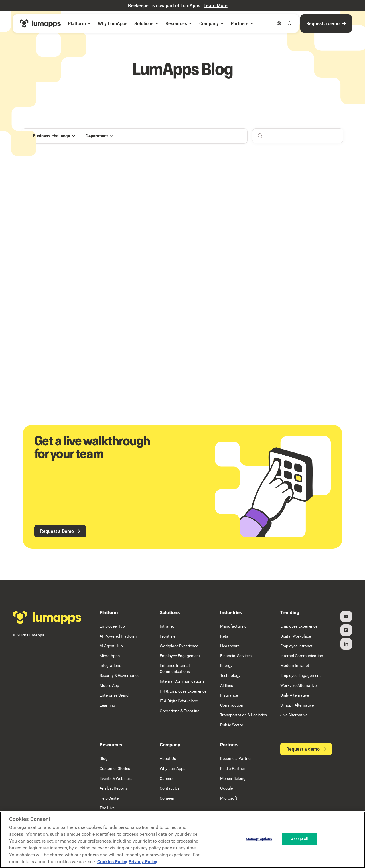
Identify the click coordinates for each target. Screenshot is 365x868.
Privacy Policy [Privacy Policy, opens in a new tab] (143, 862)
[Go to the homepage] (47, 618)
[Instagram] (346, 630)
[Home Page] (40, 24)
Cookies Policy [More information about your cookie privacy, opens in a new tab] (112, 862)
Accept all (299, 839)
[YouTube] (346, 616)
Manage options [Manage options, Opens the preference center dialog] (259, 839)
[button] (359, 5)
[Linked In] (346, 644)
